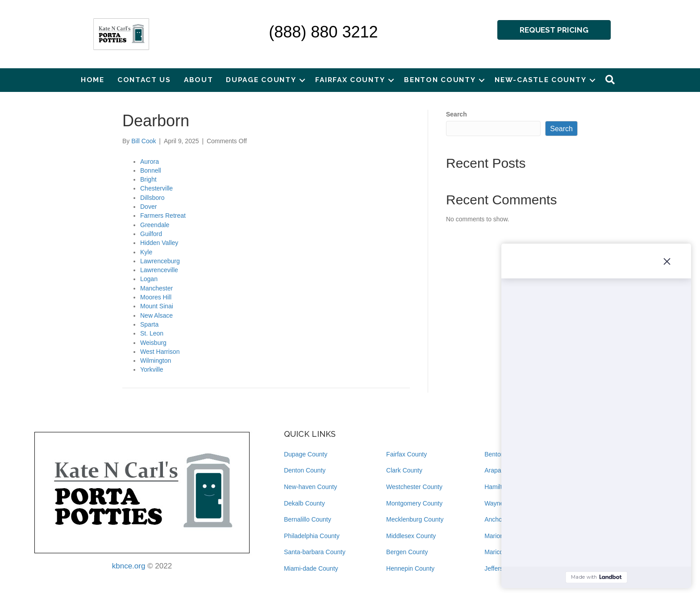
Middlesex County (411, 536)
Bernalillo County (308, 519)
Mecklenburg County (415, 519)
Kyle (146, 252)
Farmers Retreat (163, 216)
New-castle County (540, 80)
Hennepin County (410, 568)
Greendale (155, 225)
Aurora (150, 162)
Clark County (404, 470)
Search (456, 114)
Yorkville (152, 369)
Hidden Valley (159, 243)
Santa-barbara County (315, 552)
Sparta (149, 324)
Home (93, 80)
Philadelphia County (312, 536)
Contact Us (144, 80)
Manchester (156, 288)
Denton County (305, 470)
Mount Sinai (157, 306)
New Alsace (156, 315)
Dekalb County (304, 503)
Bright (148, 179)
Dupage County (261, 80)
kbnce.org (129, 566)
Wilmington (156, 361)
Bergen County (407, 552)
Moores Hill (156, 297)
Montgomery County (414, 503)
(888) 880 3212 (323, 32)
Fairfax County (350, 80)
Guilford (151, 234)
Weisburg (153, 343)
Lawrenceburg (160, 261)
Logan (149, 279)
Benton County (440, 80)
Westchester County (414, 487)
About (199, 80)
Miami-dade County (311, 568)
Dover (148, 207)
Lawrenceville (159, 270)
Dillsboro (152, 198)
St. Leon (152, 333)
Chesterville (156, 188)
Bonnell (151, 170)
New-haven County (310, 487)
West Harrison (160, 352)
